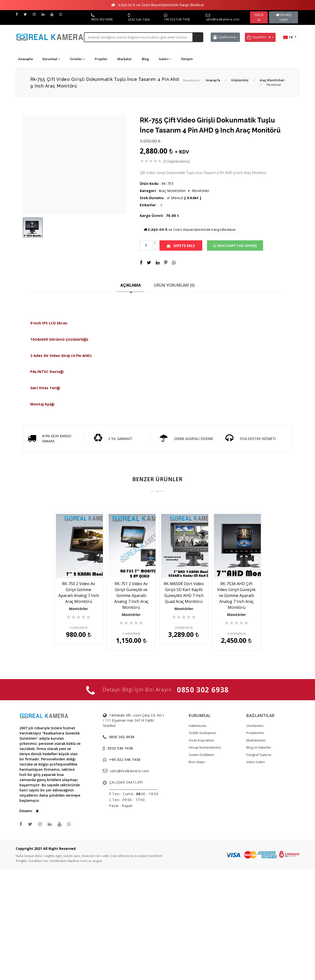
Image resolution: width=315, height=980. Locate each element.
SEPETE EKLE (181, 246)
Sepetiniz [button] (259, 37)
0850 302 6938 (102, 19)
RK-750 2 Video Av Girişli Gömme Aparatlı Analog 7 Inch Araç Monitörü (81, 590)
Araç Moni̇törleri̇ (173, 191)
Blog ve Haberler (259, 858)
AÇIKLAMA (131, 285)
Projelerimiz (255, 843)
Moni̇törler (201, 191)
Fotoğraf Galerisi (259, 865)
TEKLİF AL (259, 17)
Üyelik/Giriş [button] (224, 37)
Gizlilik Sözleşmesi (202, 843)
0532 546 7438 (139, 20)
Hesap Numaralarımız (205, 858)
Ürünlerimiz (255, 836)
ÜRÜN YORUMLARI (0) (174, 285)
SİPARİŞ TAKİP (284, 17)
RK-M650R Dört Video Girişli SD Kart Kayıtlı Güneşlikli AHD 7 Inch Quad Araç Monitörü (234, 590)
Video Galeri (256, 873)
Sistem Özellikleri (202, 865)
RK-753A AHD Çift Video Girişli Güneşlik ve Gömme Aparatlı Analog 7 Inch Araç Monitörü (157, 718)
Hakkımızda (197, 836)
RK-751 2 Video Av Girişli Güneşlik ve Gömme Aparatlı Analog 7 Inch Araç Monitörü (157, 590)
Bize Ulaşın (197, 873)
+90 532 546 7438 (177, 19)
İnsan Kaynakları (201, 851)
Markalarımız (256, 851)
